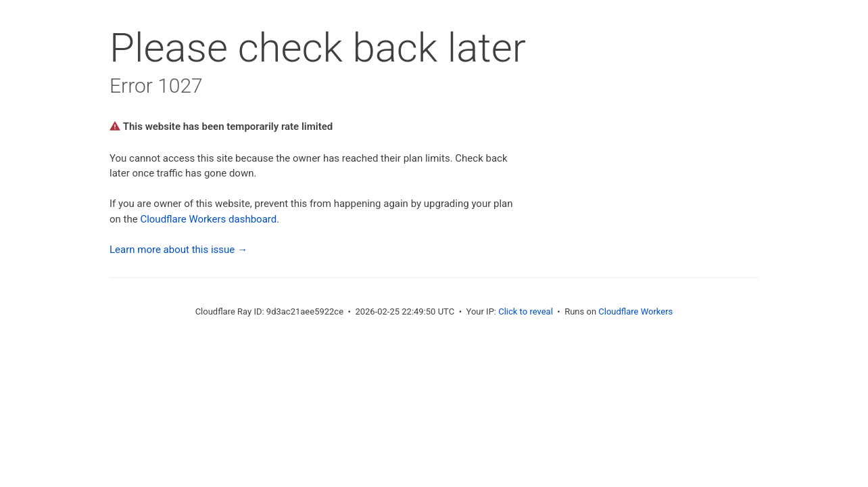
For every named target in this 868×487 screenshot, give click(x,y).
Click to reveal (526, 311)
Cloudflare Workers (635, 311)
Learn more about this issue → (178, 250)
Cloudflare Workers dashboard (208, 219)
